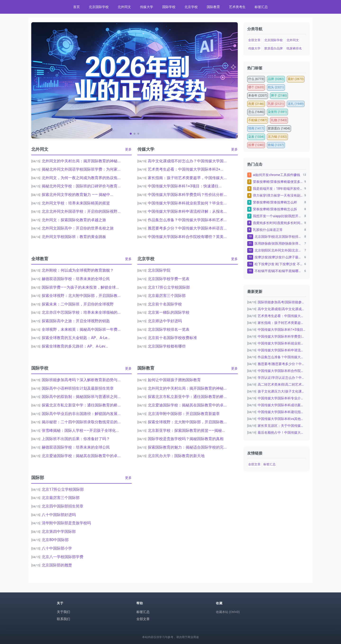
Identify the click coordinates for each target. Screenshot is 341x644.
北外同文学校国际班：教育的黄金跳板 (74, 237)
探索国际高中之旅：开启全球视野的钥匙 (76, 321)
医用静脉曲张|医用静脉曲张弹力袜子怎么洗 (279, 243)
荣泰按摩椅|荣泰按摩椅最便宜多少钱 (278, 182)
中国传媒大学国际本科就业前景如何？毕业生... (187, 203)
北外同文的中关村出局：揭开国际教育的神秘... (81, 161)
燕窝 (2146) (256, 104)
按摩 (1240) (256, 145)
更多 (128, 149)
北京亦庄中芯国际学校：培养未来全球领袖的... (81, 312)
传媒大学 (147, 7)
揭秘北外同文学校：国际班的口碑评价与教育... (81, 186)
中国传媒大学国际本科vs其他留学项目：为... (282, 419)
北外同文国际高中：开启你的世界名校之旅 (78, 228)
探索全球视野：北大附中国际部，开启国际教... (81, 296)
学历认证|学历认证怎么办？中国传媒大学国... (282, 378)
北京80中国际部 (55, 540)
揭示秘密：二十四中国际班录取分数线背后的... (81, 422)
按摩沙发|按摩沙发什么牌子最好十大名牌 (279, 257)
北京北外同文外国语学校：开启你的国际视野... (81, 211)
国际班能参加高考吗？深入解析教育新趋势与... (81, 380)
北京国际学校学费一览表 (169, 279)
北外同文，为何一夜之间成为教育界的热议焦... (81, 178)
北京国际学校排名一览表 (169, 329)
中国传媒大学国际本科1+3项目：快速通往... (185, 186)
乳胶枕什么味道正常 (268, 230)
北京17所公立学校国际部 (169, 287)
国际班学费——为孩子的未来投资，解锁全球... (80, 287)
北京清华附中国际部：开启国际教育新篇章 (184, 414)
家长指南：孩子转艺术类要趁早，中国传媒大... (187, 178)
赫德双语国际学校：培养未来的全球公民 (76, 279)
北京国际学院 (159, 270)
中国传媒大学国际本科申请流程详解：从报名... (187, 211)
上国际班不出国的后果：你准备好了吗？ (76, 439)
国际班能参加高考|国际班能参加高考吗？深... (282, 302)
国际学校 (169, 7)
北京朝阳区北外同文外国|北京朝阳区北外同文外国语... (279, 250)
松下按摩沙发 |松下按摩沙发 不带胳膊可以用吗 (279, 264)
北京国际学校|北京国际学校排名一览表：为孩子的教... (279, 237)
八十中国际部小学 (57, 548)
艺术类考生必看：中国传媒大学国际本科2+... (186, 169)
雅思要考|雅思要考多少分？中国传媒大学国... (282, 364)
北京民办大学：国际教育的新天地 (176, 456)
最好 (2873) (296, 79)
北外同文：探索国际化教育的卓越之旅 (74, 220)
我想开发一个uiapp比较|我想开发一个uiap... (278, 216)
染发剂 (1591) (277, 112)
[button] (131, 134)
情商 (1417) (256, 128)
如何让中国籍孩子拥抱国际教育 (174, 380)
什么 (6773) (256, 79)
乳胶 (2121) (276, 104)
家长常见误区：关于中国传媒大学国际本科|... (282, 426)
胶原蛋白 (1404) (279, 128)
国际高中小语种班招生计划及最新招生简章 (78, 388)
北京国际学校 (99, 7)
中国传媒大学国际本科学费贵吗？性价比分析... (187, 195)
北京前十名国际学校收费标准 (172, 338)
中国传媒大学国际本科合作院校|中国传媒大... (282, 371)
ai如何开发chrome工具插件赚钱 (276, 175)
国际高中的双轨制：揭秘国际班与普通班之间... (81, 397)
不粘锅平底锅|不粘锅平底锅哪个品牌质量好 (279, 271)
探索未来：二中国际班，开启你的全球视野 (78, 304)
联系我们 (63, 619)
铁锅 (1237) (276, 145)
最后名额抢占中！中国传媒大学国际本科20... (282, 432)
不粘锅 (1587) (258, 120)
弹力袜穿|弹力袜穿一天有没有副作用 (278, 195)
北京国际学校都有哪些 (167, 346)
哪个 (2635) (256, 87)
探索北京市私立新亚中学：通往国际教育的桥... (81, 405)
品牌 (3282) (276, 79)
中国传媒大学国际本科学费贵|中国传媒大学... (282, 336)
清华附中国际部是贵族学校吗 (66, 523)
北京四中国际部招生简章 (63, 506)
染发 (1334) (256, 137)
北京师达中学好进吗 (165, 321)
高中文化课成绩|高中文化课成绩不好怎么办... (282, 309)
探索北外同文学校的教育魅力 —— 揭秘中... (77, 195)
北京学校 (191, 7)
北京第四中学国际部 (59, 532)
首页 (76, 7)
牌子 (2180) (279, 95)
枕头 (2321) (276, 87)
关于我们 (63, 612)
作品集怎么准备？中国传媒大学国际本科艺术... (187, 220)
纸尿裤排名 (294, 48)
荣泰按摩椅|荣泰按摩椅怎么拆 (275, 209)
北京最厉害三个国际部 (167, 296)
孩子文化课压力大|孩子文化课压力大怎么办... (282, 391)
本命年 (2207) (258, 95)
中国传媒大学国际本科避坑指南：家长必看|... (282, 412)
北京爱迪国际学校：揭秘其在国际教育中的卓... (81, 456)
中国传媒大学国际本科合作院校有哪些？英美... (187, 237)
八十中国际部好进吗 (59, 515)
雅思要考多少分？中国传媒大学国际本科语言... (187, 228)
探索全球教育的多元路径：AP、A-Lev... (75, 346)
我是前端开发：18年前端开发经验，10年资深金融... (278, 189)
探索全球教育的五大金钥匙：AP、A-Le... (76, 338)
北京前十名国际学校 (165, 304)
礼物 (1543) (279, 120)
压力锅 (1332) (277, 137)
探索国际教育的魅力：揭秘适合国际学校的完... (187, 447)
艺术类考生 (237, 7)
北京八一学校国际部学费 (63, 557)
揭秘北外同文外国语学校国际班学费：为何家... (81, 169)
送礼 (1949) (296, 104)
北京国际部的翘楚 (57, 565)
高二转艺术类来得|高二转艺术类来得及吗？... (282, 384)
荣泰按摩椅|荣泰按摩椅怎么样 (275, 202)
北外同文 (124, 7)
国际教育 (213, 7)
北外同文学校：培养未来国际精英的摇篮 (76, 203)
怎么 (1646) (256, 112)
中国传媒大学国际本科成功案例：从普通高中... (282, 405)
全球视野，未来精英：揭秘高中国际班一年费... (81, 329)
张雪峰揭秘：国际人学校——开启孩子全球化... (80, 430)
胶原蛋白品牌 (274, 48)
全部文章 (254, 40)
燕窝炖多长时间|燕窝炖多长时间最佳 (278, 223)
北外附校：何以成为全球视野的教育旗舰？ (78, 270)
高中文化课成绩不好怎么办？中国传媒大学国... (187, 161)
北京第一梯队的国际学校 (169, 312)
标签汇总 (261, 7)
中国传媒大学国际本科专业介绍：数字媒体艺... (282, 398)
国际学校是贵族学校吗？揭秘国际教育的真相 (186, 439)
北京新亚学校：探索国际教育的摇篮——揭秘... (186, 430)
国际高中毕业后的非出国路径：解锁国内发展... (81, 414)
